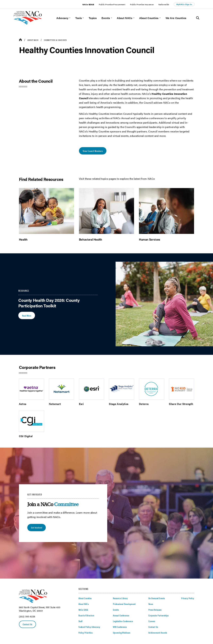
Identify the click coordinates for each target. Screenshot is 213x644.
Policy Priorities (85, 633)
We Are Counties (176, 18)
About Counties (149, 18)
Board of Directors (86, 615)
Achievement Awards (158, 633)
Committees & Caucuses (55, 40)
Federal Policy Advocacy (89, 627)
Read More (27, 316)
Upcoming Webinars (122, 633)
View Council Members (93, 151)
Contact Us (27, 624)
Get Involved (37, 527)
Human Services (149, 239)
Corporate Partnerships (158, 615)
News (151, 604)
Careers (152, 621)
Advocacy (62, 18)
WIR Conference (120, 627)
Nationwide (164, 4)
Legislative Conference (123, 621)
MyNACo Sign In (184, 4)
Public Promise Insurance (142, 4)
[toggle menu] (69, 18)
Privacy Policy (188, 598)
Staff (80, 621)
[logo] (28, 24)
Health (23, 239)
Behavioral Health (91, 239)
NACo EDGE (88, 4)
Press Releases (155, 610)
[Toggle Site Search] (198, 18)
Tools (79, 18)
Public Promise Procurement (112, 4)
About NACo (125, 18)
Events (106, 18)
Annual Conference (121, 615)
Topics (93, 18)
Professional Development (124, 604)
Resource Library (120, 598)
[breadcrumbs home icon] (20, 40)
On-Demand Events (157, 598)
